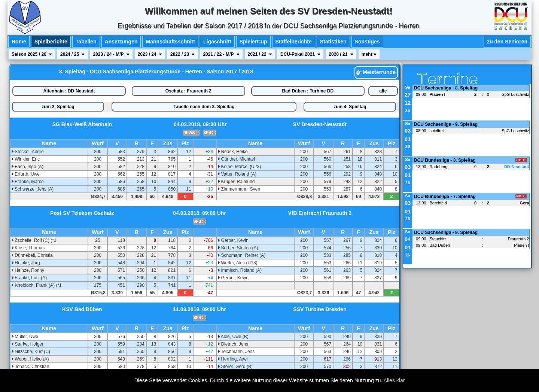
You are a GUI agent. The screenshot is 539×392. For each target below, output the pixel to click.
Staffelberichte (294, 42)
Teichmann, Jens (236, 352)
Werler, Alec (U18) (237, 263)
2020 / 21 (341, 54)
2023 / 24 (150, 54)
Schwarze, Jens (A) (32, 189)
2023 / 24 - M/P (111, 54)
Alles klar (394, 380)
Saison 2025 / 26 (32, 54)
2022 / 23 (182, 54)
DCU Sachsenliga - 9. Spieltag (446, 124)
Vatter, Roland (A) (237, 174)
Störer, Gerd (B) (235, 367)
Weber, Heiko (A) (30, 359)
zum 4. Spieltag (350, 107)
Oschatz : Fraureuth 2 (188, 91)
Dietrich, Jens (233, 344)
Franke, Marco (28, 182)
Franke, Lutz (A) (29, 278)
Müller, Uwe (25, 337)
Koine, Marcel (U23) (239, 167)
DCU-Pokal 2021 (300, 54)
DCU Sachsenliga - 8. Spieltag (446, 88)
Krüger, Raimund (236, 182)
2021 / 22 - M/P (221, 54)
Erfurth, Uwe (25, 174)
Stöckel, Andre (28, 152)
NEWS (191, 133)
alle (383, 91)
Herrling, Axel (233, 359)
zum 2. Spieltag (58, 107)
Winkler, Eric (25, 159)
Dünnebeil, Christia (32, 255)
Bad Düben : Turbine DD (308, 91)
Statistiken (333, 42)
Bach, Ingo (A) (27, 167)
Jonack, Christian (30, 367)
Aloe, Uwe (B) (233, 337)
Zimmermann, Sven (239, 189)
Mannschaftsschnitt (170, 42)
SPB (210, 133)
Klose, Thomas (28, 248)
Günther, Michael (236, 159)
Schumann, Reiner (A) (241, 255)
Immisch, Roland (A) (240, 270)
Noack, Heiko (233, 152)
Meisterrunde (376, 72)
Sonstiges (367, 42)
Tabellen (86, 42)
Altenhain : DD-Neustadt (69, 91)
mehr (369, 54)
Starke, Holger (27, 344)
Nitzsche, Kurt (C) (31, 352)
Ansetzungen (121, 42)
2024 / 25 (72, 54)
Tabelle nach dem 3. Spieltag (204, 107)
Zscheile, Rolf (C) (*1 (34, 240)
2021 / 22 (260, 54)
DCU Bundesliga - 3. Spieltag (445, 160)
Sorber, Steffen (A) (238, 248)
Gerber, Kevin (233, 240)
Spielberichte (51, 42)
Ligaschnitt (217, 42)
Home (19, 42)
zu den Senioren (507, 42)
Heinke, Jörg (26, 263)
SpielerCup (253, 42)
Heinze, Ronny (28, 270)
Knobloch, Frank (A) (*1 (36, 285)
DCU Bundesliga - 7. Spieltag (445, 197)
